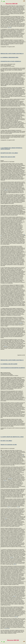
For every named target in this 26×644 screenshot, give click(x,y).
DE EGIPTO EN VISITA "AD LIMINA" (9, 153)
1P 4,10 (14, 596)
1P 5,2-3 (5, 346)
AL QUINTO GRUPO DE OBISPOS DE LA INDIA (12, 437)
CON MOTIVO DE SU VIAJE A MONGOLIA (11, 61)
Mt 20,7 (5, 481)
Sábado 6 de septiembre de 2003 (9, 445)
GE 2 (6, 518)
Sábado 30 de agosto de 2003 (8, 157)
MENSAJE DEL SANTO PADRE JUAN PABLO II (12, 54)
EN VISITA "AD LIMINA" (6, 441)
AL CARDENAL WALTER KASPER (9, 364)
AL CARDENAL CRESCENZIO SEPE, (10, 57)
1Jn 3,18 (6, 190)
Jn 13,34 (21, 323)
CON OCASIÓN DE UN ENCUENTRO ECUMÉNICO (13, 368)
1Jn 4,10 (9, 27)
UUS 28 (16, 617)
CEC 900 (10, 479)
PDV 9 (15, 564)
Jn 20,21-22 (7, 628)
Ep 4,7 (9, 507)
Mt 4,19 (12, 557)
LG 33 (18, 507)
